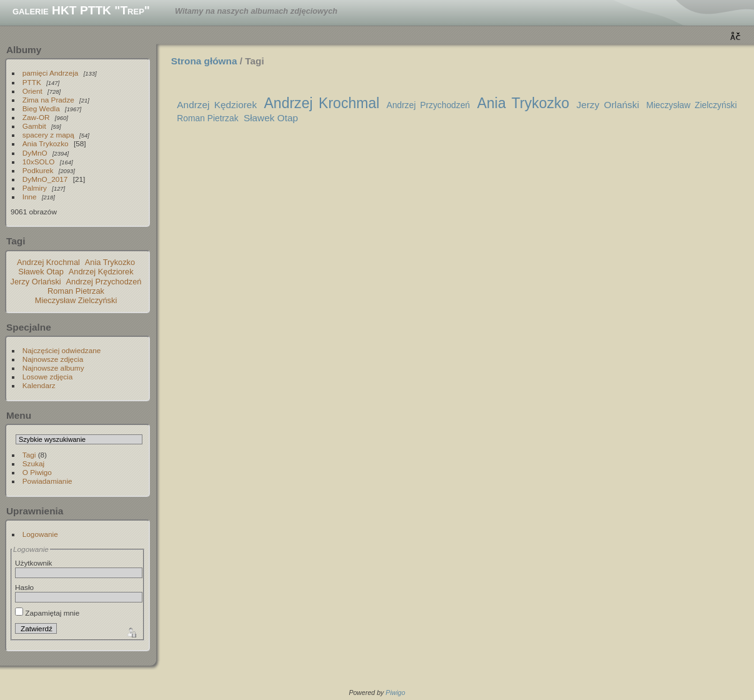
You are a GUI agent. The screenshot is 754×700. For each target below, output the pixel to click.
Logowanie (40, 534)
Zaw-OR (36, 117)
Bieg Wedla (41, 108)
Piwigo (395, 692)
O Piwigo (37, 472)
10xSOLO (39, 162)
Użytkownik (34, 563)
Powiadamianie (47, 481)
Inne (30, 197)
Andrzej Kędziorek (101, 272)
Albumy (24, 50)
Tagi (29, 455)
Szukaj (33, 463)
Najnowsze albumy (53, 368)
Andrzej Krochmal (48, 262)
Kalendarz (39, 385)
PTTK (32, 82)
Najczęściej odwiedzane (62, 350)
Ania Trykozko (46, 143)
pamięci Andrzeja (51, 73)
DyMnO (35, 153)
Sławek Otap (41, 272)
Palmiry (35, 188)
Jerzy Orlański (36, 282)
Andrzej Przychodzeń (104, 282)
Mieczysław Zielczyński (76, 300)
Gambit (34, 126)
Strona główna (204, 61)
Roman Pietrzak (76, 291)
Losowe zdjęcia (47, 377)
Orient (32, 91)
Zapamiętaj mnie (47, 613)
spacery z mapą (48, 135)
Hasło (24, 587)
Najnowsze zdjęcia (53, 359)
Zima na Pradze (48, 100)
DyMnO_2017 (45, 179)
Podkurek (38, 170)
